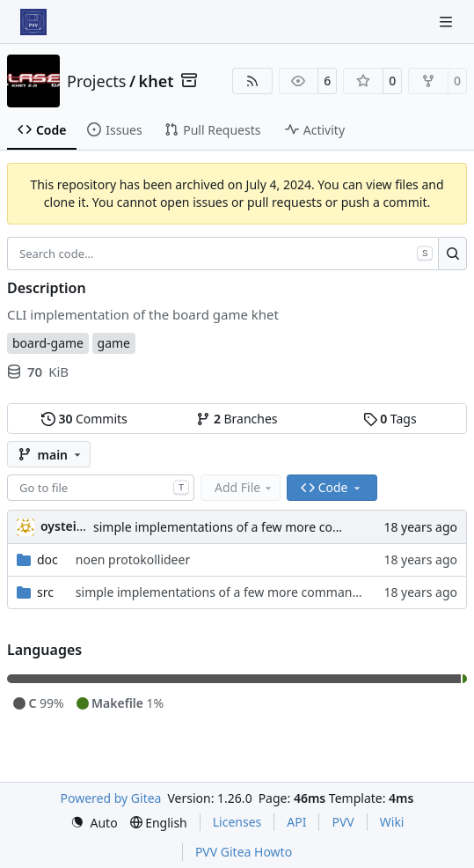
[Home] (33, 22)
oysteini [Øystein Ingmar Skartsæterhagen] (64, 526)
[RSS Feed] (252, 81)
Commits (84, 419)
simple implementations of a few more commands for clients (269, 527)
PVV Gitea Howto (244, 852)
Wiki (392, 822)
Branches (237, 419)
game (114, 343)
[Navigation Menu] (448, 22)
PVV (343, 822)
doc (47, 559)
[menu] (94, 823)
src (45, 592)
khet (157, 81)
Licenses (237, 822)
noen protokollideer (133, 559)
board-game (48, 343)
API (296, 822)
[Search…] (452, 254)
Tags (390, 419)
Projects (96, 81)
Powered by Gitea (111, 798)
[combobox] (101, 488)
